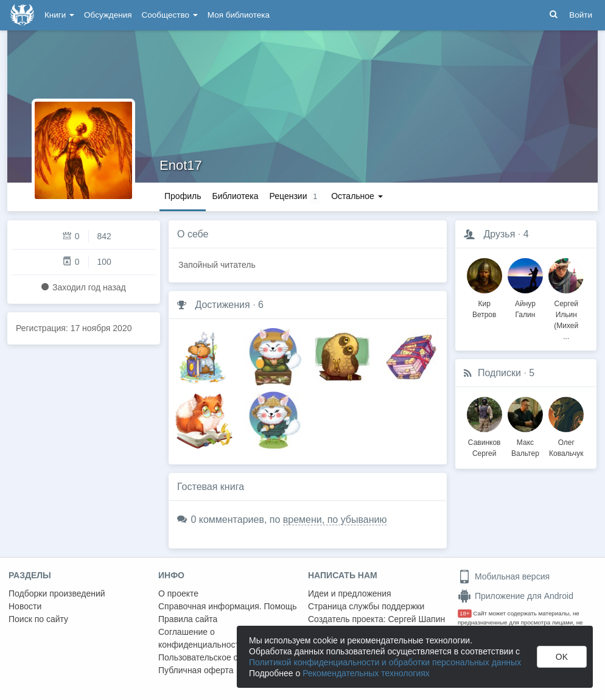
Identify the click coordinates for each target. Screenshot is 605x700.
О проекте (178, 593)
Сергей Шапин (416, 619)
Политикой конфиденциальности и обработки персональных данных (385, 662)
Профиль (183, 196)
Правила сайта (188, 619)
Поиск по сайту (38, 619)
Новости (25, 606)
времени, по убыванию (335, 520)
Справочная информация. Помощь (228, 606)
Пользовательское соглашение (220, 657)
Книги (59, 15)
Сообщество (170, 15)
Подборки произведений (57, 593)
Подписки (499, 373)
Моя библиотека (239, 15)
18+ (465, 613)
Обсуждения (108, 15)
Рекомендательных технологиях (366, 673)
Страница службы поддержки (366, 606)
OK (562, 657)
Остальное (357, 196)
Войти (581, 15)
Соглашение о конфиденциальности (201, 638)
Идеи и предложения (350, 593)
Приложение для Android (516, 596)
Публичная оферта (196, 670)
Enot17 (181, 165)
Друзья (499, 234)
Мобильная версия (504, 576)
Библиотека (235, 196)
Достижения (222, 305)
